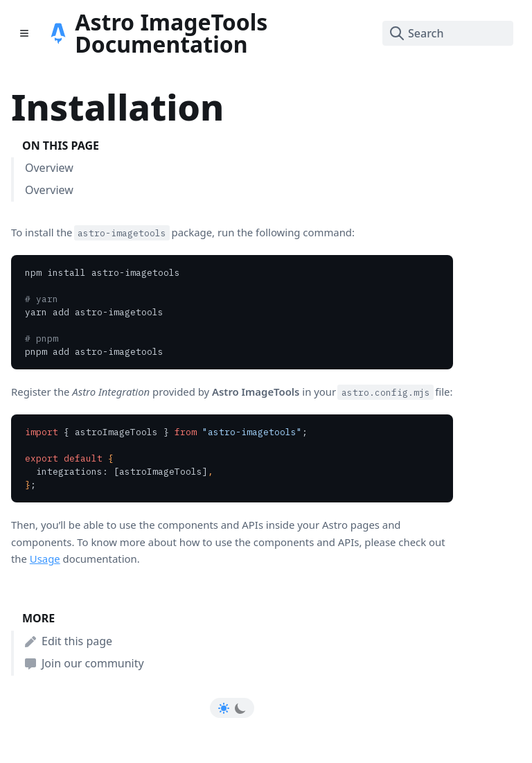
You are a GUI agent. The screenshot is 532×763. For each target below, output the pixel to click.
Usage (45, 559)
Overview (49, 168)
